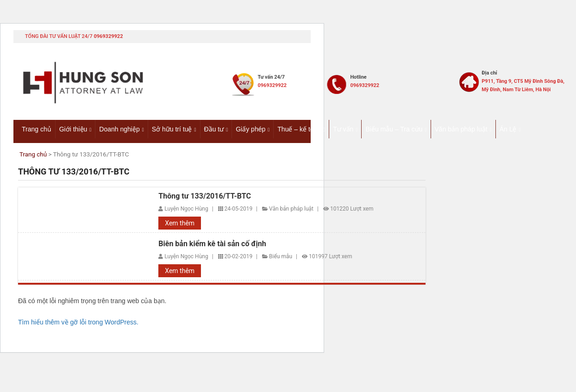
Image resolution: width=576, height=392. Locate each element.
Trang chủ (37, 129)
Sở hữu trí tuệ (172, 129)
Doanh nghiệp (119, 129)
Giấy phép (250, 129)
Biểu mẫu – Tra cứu (394, 129)
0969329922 (108, 36)
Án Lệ (508, 129)
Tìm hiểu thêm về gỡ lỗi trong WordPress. (78, 323)
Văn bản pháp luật (461, 129)
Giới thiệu (73, 129)
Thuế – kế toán (299, 129)
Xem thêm (180, 224)
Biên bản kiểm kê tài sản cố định (212, 244)
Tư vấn (343, 129)
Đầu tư (214, 129)
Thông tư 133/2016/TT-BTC (205, 196)
